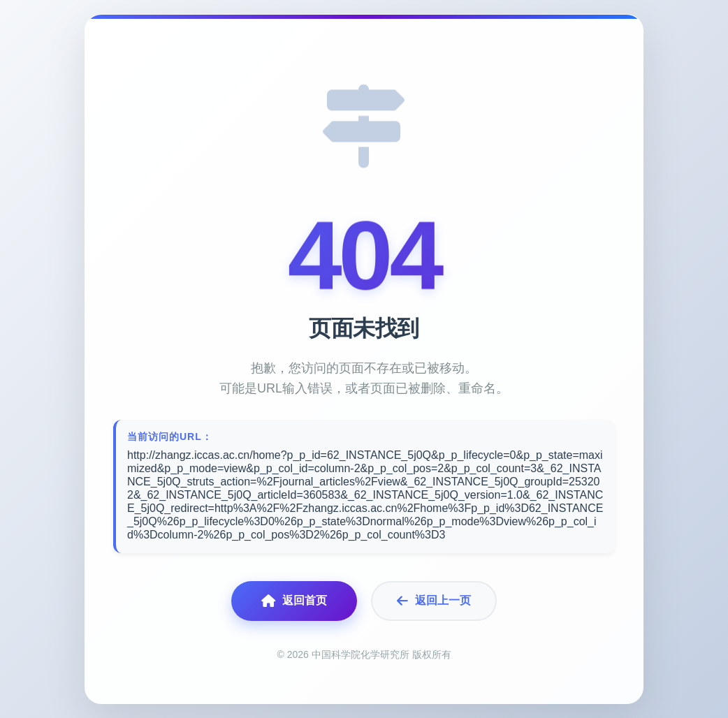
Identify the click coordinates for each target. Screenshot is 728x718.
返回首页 (294, 601)
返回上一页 (434, 601)
